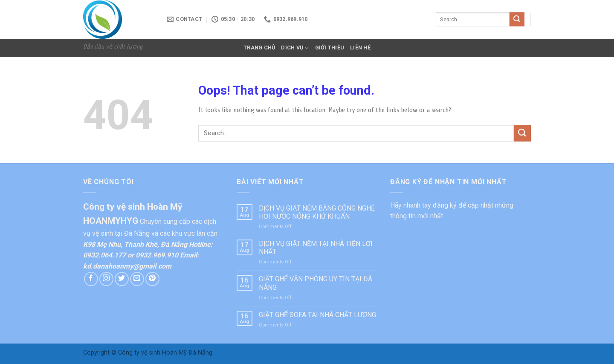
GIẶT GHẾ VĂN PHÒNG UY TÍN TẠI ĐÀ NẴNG (316, 283)
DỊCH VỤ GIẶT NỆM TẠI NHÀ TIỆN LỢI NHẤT (316, 248)
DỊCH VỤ (295, 48)
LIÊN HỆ (360, 48)
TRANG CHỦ (259, 48)
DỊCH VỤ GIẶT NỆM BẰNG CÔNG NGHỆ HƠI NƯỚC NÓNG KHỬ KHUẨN (317, 212)
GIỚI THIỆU (330, 48)
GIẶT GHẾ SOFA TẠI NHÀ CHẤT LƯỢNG (317, 315)
